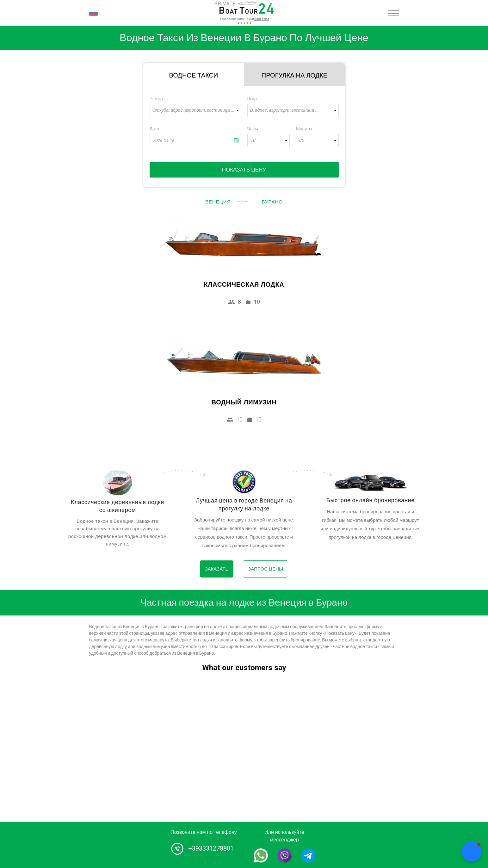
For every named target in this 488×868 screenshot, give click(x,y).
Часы (253, 129)
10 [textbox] (253, 141)
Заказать (217, 569)
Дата (154, 129)
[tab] (194, 74)
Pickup (156, 99)
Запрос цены (266, 569)
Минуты (304, 129)
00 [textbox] (301, 141)
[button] (472, 852)
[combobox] (195, 110)
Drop (252, 99)
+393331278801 (211, 849)
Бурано (272, 202)
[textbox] (195, 110)
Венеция (218, 202)
